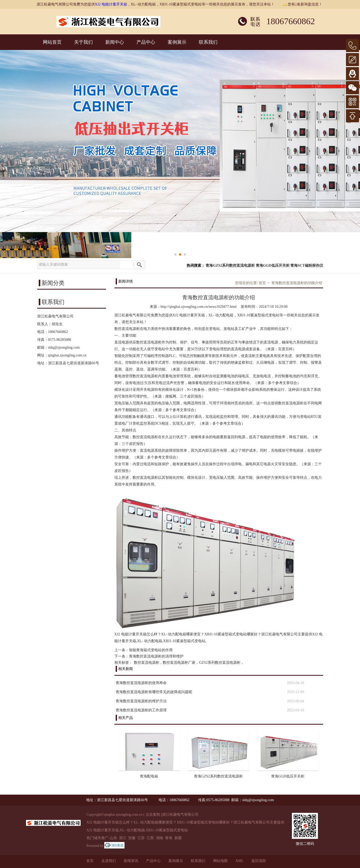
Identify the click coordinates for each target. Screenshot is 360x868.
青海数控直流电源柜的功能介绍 (297, 283)
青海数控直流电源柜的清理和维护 (156, 656)
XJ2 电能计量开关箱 (111, 4)
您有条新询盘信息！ (303, 4)
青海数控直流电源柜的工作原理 (141, 710)
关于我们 (83, 42)
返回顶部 (259, 861)
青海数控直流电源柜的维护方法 (141, 701)
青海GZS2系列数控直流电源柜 (230, 266)
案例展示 (177, 42)
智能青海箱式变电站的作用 (151, 650)
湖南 (160, 838)
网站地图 (220, 861)
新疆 (178, 838)
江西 (150, 838)
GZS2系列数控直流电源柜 (220, 663)
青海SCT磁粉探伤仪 (307, 266)
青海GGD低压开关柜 (273, 266)
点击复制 (153, 815)
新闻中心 (115, 42)
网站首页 (52, 42)
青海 (169, 838)
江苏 (141, 838)
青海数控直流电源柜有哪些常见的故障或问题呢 (154, 692)
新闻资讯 (131, 861)
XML (240, 861)
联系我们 (208, 42)
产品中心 (146, 42)
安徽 (132, 838)
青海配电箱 (149, 776)
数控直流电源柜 (147, 663)
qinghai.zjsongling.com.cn (67, 355)
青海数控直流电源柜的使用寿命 (141, 683)
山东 (113, 838)
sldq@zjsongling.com (64, 347)
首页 (262, 283)
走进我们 (109, 861)
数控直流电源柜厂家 (179, 663)
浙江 (123, 838)
